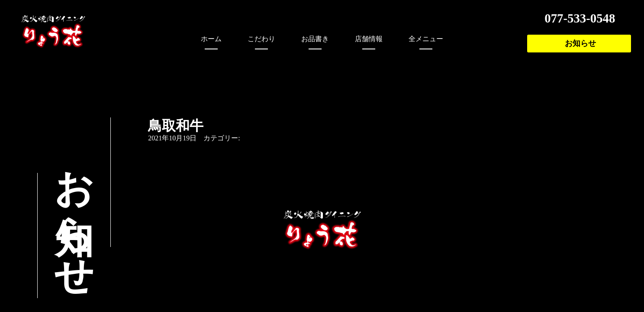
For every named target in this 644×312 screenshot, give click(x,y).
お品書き (315, 39)
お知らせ (580, 43)
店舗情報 (369, 39)
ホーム (211, 39)
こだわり (261, 39)
